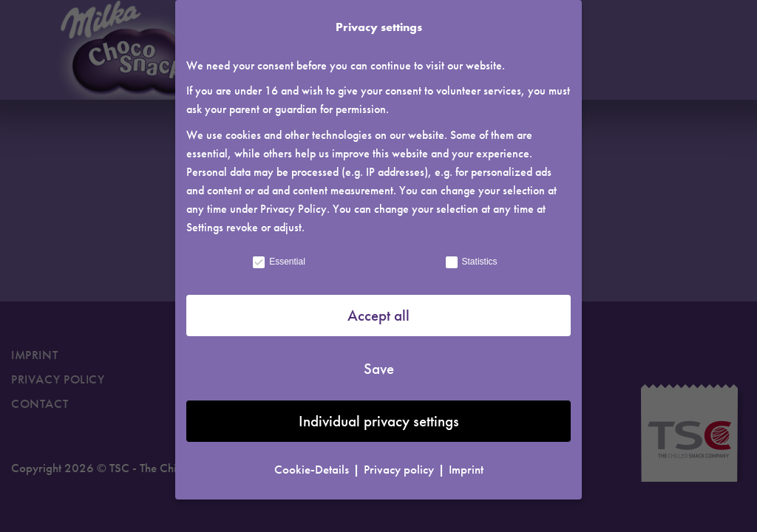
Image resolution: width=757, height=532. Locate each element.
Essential (278, 256)
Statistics (471, 256)
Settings (205, 222)
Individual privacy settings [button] (379, 416)
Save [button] (379, 363)
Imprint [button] (466, 464)
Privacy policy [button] (400, 464)
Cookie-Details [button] (313, 464)
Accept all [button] (378, 310)
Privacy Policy (293, 204)
